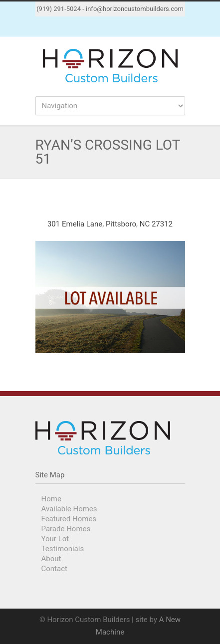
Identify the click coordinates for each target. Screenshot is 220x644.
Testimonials (63, 549)
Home (51, 499)
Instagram (120, 26)
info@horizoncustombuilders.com (135, 9)
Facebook (100, 26)
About (51, 559)
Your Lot (55, 539)
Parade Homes (66, 529)
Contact (54, 569)
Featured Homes (69, 519)
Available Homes (69, 509)
